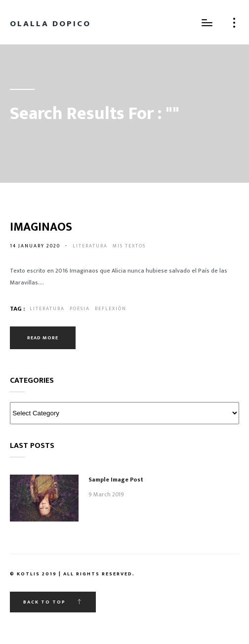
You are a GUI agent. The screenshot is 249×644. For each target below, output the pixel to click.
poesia (80, 309)
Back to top (53, 602)
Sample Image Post (116, 480)
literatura (47, 309)
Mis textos (129, 246)
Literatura (90, 246)
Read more (43, 338)
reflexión (111, 309)
